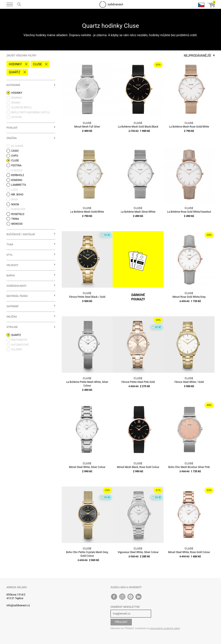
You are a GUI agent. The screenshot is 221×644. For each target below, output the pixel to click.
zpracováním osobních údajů (165, 628)
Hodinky (15, 64)
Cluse (38, 64)
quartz (15, 72)
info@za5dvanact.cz (18, 605)
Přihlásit (121, 622)
